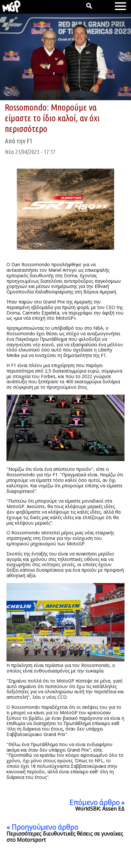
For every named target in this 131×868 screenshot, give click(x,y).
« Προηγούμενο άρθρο (42, 827)
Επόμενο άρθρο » (97, 803)
